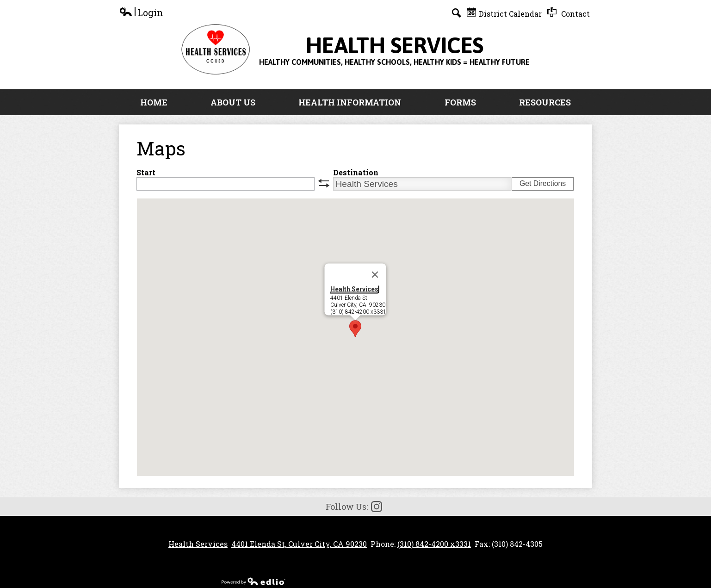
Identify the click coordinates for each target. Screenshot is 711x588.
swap (324, 183)
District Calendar (504, 13)
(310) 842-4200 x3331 (434, 544)
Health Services (354, 289)
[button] (355, 329)
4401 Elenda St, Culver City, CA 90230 (299, 544)
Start (146, 172)
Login (141, 13)
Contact (569, 13)
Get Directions (543, 183)
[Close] (375, 275)
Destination (356, 172)
